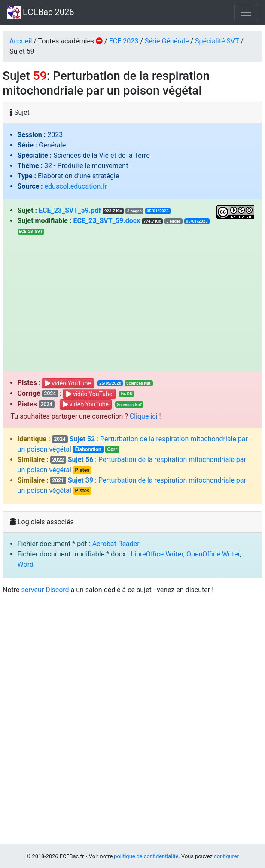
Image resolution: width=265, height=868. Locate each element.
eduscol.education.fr (76, 186)
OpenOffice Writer (213, 554)
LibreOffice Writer (157, 554)
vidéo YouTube (68, 383)
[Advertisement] (133, 301)
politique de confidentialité (146, 856)
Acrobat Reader (116, 544)
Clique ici (144, 416)
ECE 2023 (124, 41)
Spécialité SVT (217, 41)
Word (26, 564)
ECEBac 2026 (40, 12)
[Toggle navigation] (246, 12)
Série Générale (167, 41)
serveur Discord (45, 590)
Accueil (21, 41)
